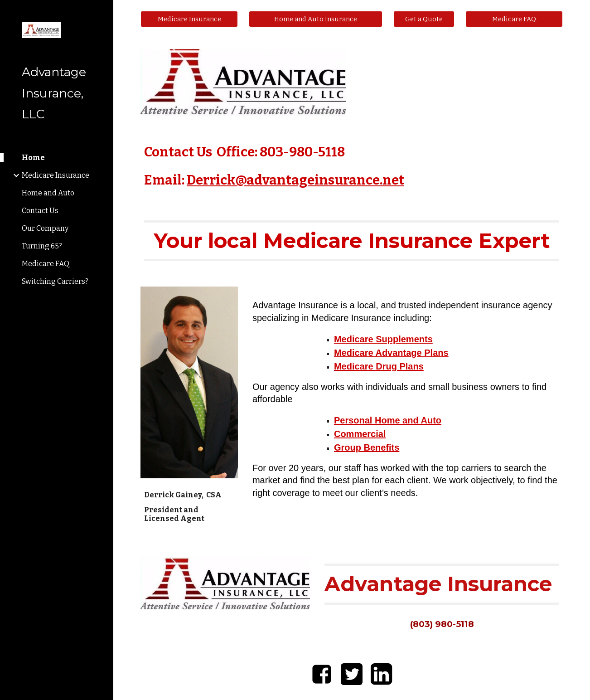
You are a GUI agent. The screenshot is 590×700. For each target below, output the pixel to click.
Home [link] (33, 158)
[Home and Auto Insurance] (316, 19)
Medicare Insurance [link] (56, 175)
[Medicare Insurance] (189, 19)
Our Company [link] (45, 228)
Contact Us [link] (40, 211)
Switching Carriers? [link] (55, 281)
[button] (579, 13)
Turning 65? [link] (42, 246)
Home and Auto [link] (48, 193)
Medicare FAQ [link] (46, 264)
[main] (352, 167)
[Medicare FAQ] (514, 19)
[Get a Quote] (424, 19)
